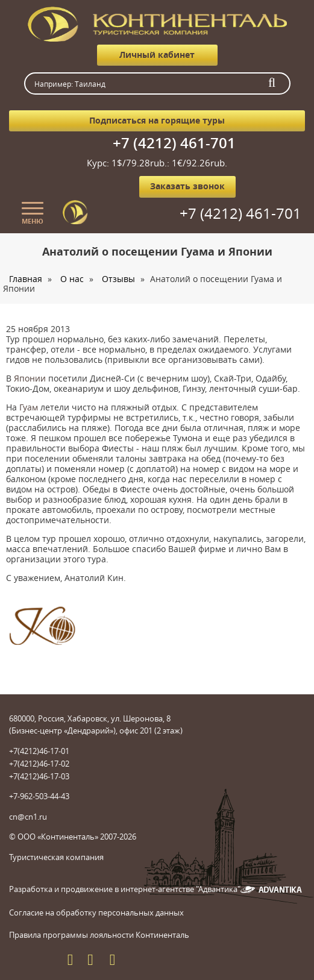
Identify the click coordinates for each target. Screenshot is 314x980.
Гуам (29, 407)
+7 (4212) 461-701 (174, 143)
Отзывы (118, 279)
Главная (26, 279)
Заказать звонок (187, 186)
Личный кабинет (157, 55)
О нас (72, 279)
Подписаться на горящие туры (157, 120)
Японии (30, 378)
